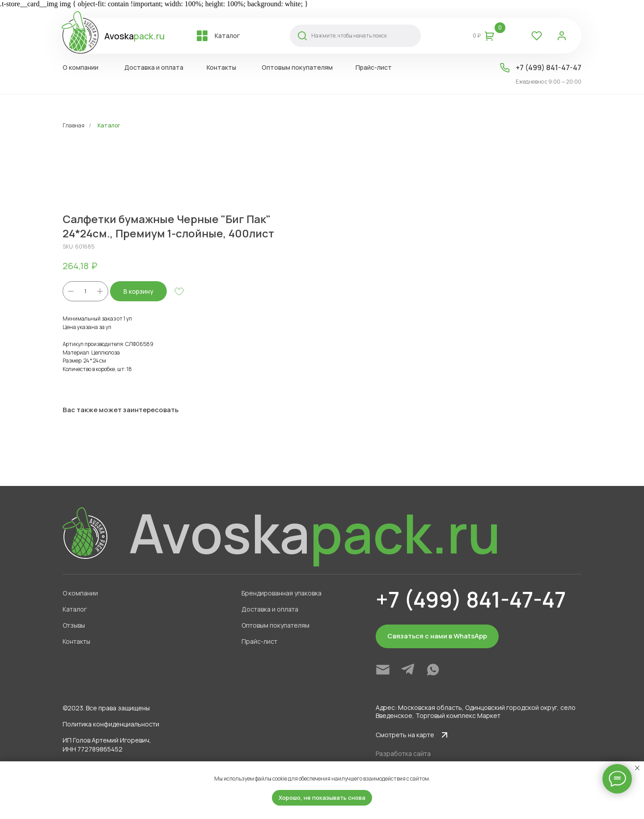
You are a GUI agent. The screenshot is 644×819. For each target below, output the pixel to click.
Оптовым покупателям (275, 625)
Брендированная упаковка (282, 593)
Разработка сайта (403, 754)
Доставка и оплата (270, 609)
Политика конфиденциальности (111, 724)
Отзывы (74, 625)
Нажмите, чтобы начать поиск (349, 36)
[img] (383, 670)
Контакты (76, 641)
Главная (74, 125)
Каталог (109, 125)
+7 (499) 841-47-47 (549, 68)
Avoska (134, 36)
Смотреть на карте (405, 735)
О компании (80, 593)
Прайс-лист (259, 641)
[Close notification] (637, 768)
